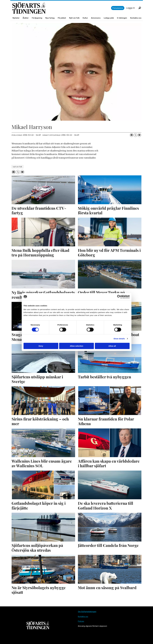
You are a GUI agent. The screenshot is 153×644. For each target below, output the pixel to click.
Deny (41, 346)
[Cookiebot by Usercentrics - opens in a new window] (119, 297)
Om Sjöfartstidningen (87, 612)
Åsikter (26, 18)
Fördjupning (37, 18)
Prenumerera (118, 8)
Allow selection (76, 346)
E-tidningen (122, 18)
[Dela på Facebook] (132, 135)
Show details (119, 338)
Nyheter (16, 18)
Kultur (85, 18)
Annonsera (96, 18)
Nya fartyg (50, 18)
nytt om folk (17, 167)
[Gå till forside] (62, 8)
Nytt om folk (74, 18)
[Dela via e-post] (139, 135)
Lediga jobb (109, 18)
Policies (81, 621)
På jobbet (62, 18)
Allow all (112, 346)
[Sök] (140, 8)
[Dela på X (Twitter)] (135, 135)
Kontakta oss (136, 18)
